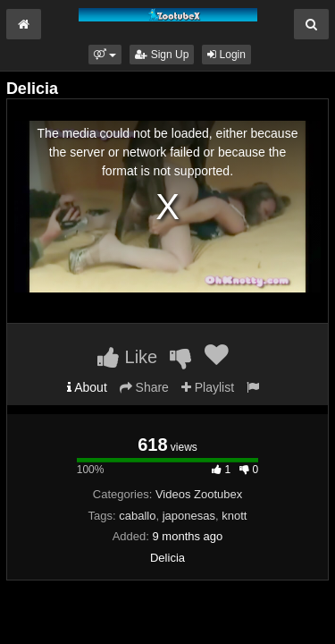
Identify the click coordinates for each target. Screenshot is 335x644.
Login (226, 55)
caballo (137, 516)
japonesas (189, 516)
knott (234, 516)
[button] (105, 55)
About (87, 387)
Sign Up (162, 55)
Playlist (208, 387)
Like (127, 357)
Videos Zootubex (199, 494)
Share (144, 387)
